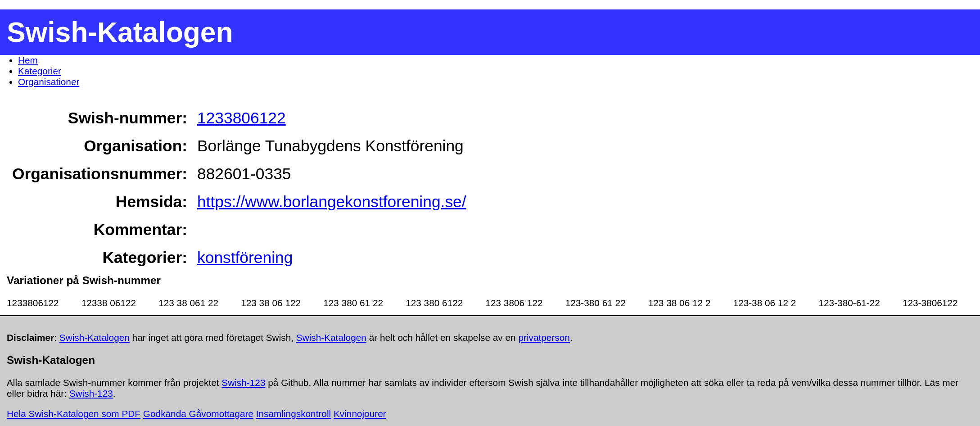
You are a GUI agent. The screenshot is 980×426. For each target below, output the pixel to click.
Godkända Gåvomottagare (198, 414)
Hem (28, 60)
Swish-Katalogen (95, 338)
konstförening (245, 257)
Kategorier (40, 71)
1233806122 (242, 118)
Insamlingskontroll (294, 414)
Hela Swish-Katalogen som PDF (74, 414)
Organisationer (49, 82)
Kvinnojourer (360, 414)
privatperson (544, 338)
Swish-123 (243, 383)
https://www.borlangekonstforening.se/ (332, 202)
